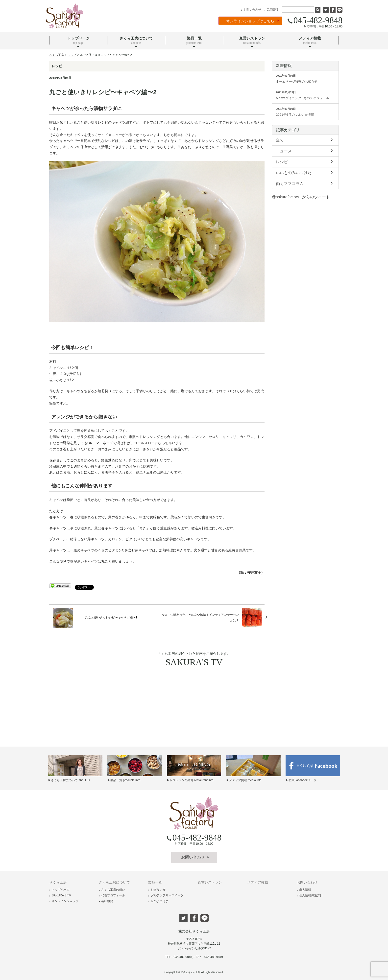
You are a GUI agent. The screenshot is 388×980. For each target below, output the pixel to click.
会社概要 (106, 901)
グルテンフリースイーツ (166, 895)
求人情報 (304, 890)
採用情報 (270, 10)
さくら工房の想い (112, 890)
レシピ (305, 161)
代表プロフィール (112, 895)
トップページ (59, 890)
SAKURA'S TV (60, 895)
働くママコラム (305, 183)
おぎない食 (157, 890)
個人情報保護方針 (310, 895)
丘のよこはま (158, 901)
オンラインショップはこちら (253, 21)
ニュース (305, 151)
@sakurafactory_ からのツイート (301, 197)
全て (305, 140)
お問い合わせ (251, 10)
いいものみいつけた (305, 172)
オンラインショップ (64, 901)
